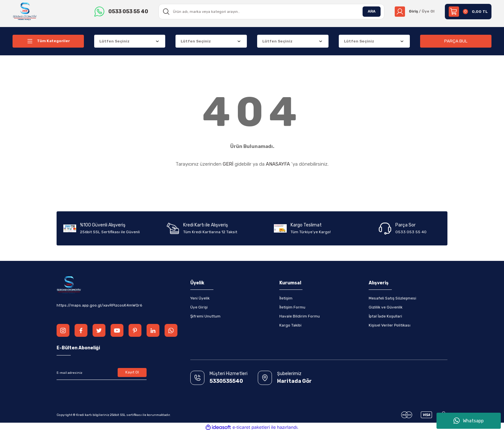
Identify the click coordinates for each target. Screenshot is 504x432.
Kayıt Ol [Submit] (132, 373)
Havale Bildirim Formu (300, 316)
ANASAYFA (278, 164)
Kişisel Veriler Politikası (390, 325)
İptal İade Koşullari (385, 316)
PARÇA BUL (456, 41)
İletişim (286, 298)
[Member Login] (414, 12)
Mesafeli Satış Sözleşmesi (392, 298)
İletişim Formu (292, 307)
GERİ (228, 164)
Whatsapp (469, 421)
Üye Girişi (199, 307)
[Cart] (468, 12)
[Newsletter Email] (102, 373)
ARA (371, 12)
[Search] (271, 12)
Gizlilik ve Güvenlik (386, 307)
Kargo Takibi (290, 325)
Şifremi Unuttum (205, 316)
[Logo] (25, 11)
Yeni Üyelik (200, 298)
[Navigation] (48, 41)
